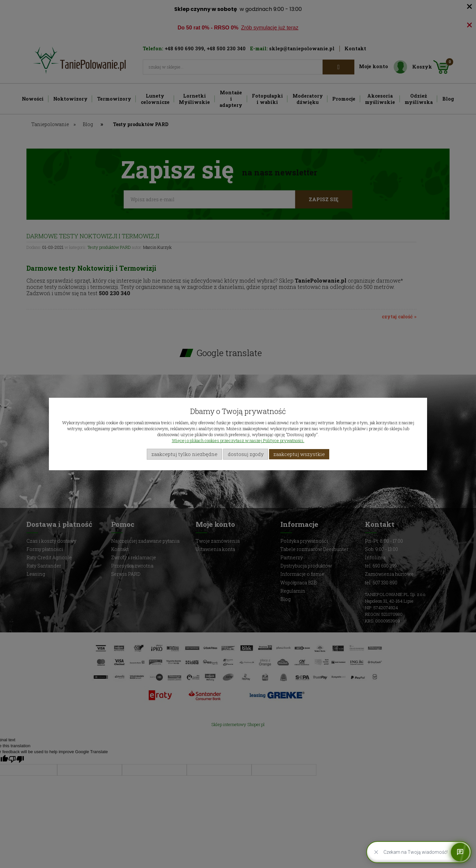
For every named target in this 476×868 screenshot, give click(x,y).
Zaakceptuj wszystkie (299, 454)
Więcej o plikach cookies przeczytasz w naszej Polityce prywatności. (238, 440)
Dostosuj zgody (246, 454)
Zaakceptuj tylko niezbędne (184, 454)
